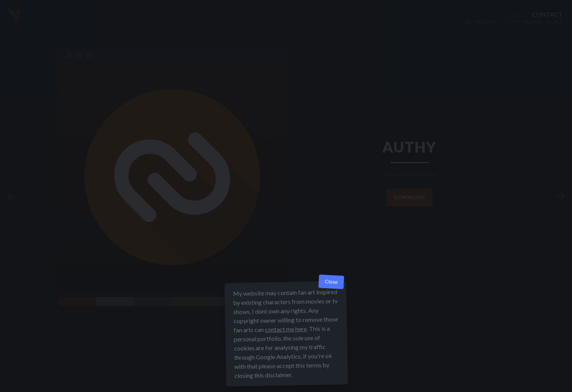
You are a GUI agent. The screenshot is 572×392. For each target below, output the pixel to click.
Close (331, 282)
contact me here (285, 329)
